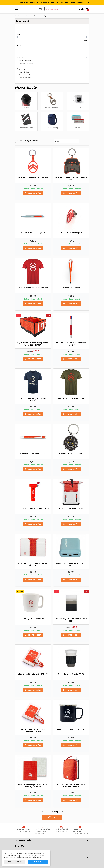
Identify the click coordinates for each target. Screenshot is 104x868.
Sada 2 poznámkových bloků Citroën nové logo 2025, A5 (33, 786)
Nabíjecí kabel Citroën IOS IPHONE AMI (33, 674)
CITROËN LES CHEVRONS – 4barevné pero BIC (71, 344)
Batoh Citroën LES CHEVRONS (71, 509)
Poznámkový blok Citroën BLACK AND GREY (71, 620)
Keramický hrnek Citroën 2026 (33, 619)
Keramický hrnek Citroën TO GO (71, 674)
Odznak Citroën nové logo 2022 (71, 233)
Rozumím (38, 862)
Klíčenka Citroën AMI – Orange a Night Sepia (71, 178)
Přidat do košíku (33, 193)
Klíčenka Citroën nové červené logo (33, 177)
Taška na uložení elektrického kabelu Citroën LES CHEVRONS (71, 786)
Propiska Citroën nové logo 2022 (33, 233)
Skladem (67, 141)
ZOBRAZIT (79, 2)
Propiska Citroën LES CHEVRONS (33, 453)
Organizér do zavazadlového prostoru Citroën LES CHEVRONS (33, 344)
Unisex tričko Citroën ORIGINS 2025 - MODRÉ (33, 399)
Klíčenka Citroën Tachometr (71, 453)
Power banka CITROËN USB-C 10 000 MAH (71, 565)
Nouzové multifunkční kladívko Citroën (33, 509)
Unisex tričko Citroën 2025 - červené (33, 288)
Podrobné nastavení (15, 862)
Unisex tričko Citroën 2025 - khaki (71, 398)
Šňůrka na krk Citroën (71, 288)
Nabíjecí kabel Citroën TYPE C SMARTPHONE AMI (33, 730)
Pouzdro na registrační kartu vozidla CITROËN (33, 565)
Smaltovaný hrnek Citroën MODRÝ (71, 729)
